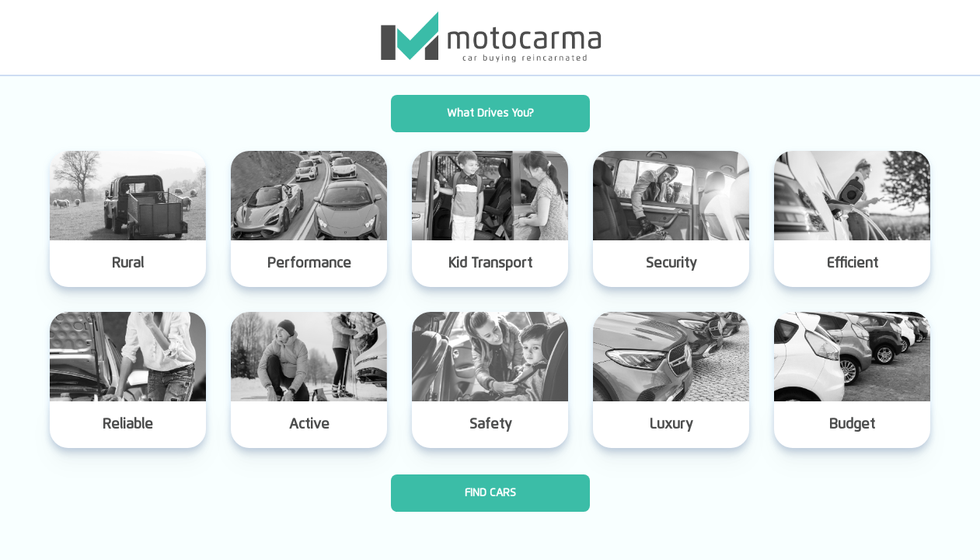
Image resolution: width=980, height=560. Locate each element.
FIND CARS (490, 493)
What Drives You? (490, 114)
